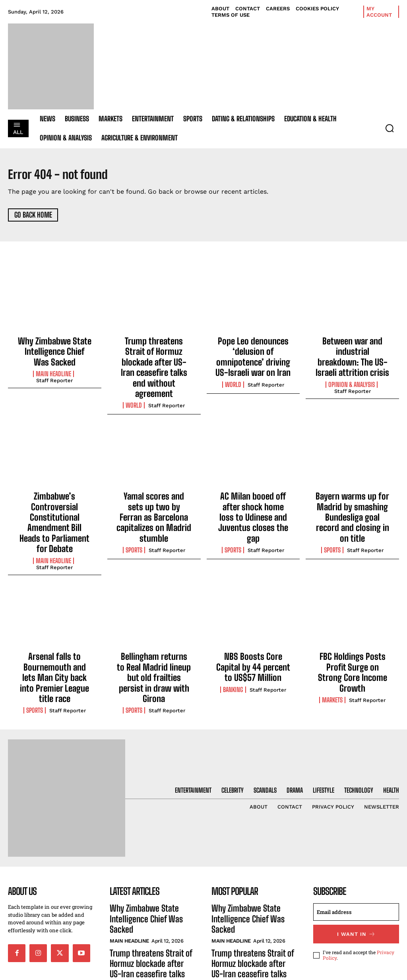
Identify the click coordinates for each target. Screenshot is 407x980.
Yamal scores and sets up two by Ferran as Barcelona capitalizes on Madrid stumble (154, 481)
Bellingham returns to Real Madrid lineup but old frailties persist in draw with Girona (154, 612)
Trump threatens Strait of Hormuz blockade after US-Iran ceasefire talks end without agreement (154, 354)
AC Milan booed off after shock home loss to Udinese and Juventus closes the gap (253, 481)
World (134, 378)
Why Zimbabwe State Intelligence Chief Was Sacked (54, 350)
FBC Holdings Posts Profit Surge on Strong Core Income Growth (353, 608)
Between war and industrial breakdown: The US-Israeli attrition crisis (352, 350)
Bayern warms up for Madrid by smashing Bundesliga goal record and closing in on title (352, 481)
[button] (390, 128)
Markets (332, 628)
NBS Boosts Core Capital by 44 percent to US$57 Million (253, 608)
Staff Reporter (54, 376)
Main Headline (53, 369)
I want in (356, 858)
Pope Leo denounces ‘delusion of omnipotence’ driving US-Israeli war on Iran (253, 354)
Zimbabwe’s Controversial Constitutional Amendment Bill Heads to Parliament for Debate (55, 481)
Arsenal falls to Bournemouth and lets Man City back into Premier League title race (55, 612)
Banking (233, 628)
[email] (356, 837)
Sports (134, 504)
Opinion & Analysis (352, 369)
